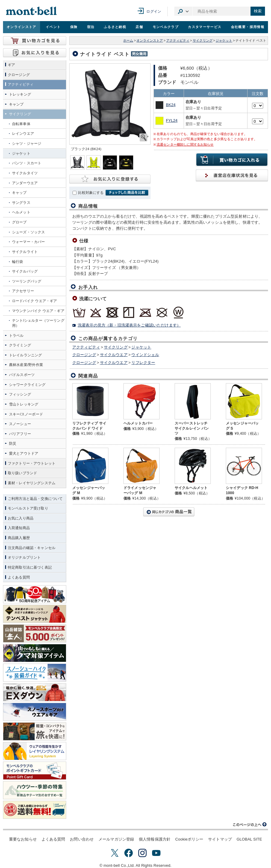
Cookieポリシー (189, 839)
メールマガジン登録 (116, 839)
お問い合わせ (82, 839)
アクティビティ (178, 40)
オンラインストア (22, 27)
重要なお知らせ (23, 839)
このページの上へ (250, 825)
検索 (258, 11)
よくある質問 (53, 839)
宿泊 (91, 27)
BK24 (171, 105)
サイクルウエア (114, 355)
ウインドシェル (145, 355)
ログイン (154, 11)
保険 (74, 27)
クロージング (84, 355)
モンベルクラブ (166, 27)
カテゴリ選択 (183, 11)
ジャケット (224, 40)
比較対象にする (91, 193)
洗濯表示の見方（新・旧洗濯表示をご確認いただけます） (129, 325)
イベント (53, 27)
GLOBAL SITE (249, 839)
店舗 (139, 27)
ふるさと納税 (115, 27)
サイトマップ (220, 839)
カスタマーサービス (205, 27)
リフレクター (143, 363)
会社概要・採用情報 (248, 27)
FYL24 (172, 120)
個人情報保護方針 (155, 839)
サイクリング (203, 40)
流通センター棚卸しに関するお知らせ (185, 144)
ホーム (128, 40)
